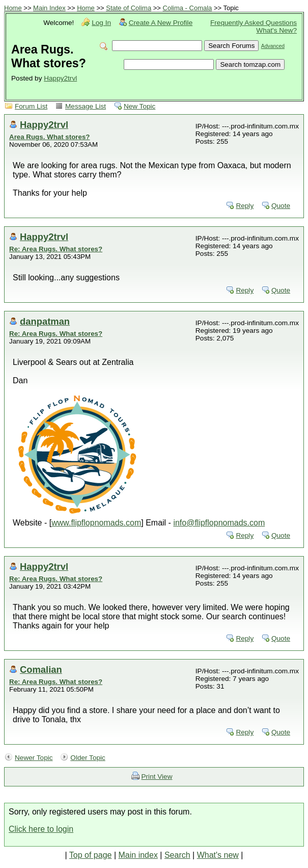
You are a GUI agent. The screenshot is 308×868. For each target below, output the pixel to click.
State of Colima (129, 8)
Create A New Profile (161, 23)
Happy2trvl (60, 78)
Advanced (273, 46)
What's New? (276, 30)
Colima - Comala (188, 8)
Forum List (31, 106)
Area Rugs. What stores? (50, 137)
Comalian (41, 669)
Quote (281, 206)
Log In (101, 23)
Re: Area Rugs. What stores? (56, 249)
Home (13, 8)
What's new (218, 855)
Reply (245, 206)
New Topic (139, 106)
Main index (138, 855)
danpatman (45, 321)
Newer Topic (34, 758)
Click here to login (41, 829)
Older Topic (88, 758)
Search (177, 855)
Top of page (91, 855)
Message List (86, 106)
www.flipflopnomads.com (96, 523)
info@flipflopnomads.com (219, 523)
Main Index (49, 8)
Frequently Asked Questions (254, 23)
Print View (157, 777)
